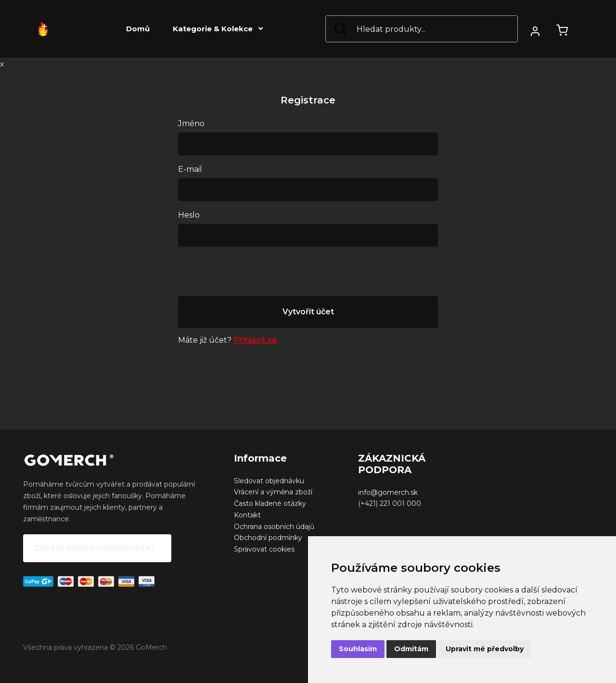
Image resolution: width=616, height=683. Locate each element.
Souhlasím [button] (358, 649)
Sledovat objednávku (269, 481)
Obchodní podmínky (268, 538)
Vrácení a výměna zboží (273, 492)
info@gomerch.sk (388, 492)
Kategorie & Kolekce (218, 29)
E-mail (190, 169)
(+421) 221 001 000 (390, 503)
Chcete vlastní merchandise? (95, 548)
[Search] (422, 29)
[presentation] (251, 273)
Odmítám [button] (411, 649)
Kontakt (247, 515)
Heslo (189, 215)
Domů (138, 29)
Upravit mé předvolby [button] (485, 649)
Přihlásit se (255, 340)
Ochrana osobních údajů (274, 527)
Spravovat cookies (264, 549)
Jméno (191, 123)
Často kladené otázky (270, 503)
